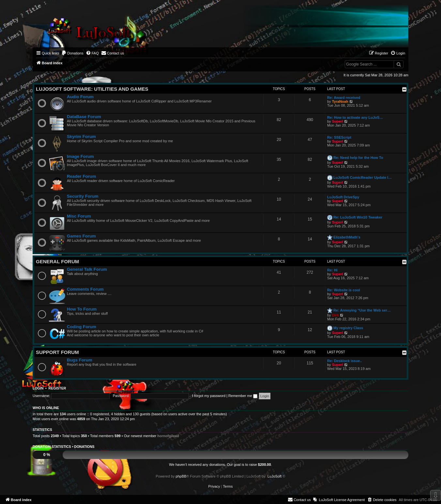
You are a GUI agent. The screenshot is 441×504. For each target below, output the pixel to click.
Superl (338, 121)
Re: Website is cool (344, 290)
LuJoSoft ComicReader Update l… (363, 177)
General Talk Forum (87, 269)
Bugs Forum (80, 360)
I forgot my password (209, 396)
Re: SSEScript (339, 137)
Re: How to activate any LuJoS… (355, 117)
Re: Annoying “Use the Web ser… (362, 310)
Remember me (243, 396)
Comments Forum (85, 289)
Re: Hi (332, 270)
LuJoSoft (274, 476)
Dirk (335, 315)
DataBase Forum (84, 117)
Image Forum (80, 156)
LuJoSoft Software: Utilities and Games (92, 89)
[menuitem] (72, 53)
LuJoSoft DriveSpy (343, 197)
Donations (84, 447)
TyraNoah (340, 101)
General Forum (57, 261)
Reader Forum (81, 176)
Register (57, 388)
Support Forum (57, 352)
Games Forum (81, 236)
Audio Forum (80, 97)
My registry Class (348, 328)
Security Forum (83, 196)
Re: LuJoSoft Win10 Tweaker (358, 217)
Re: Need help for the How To (358, 158)
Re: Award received (344, 98)
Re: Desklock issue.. (344, 361)
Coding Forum (82, 327)
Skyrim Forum (81, 137)
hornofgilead (168, 436)
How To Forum (82, 309)
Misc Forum (79, 216)
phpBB (181, 476)
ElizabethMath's (347, 237)
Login (38, 388)
